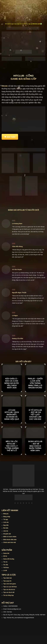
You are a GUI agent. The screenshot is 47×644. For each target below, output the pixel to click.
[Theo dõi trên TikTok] (21, 503)
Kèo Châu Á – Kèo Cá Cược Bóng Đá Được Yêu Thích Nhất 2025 (12, 383)
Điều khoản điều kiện (10, 540)
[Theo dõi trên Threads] (29, 503)
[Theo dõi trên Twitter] (26, 503)
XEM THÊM (11, 137)
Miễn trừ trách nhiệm (10, 537)
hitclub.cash (36, 24)
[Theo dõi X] (23, 503)
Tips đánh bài (8, 578)
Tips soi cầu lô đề (9, 592)
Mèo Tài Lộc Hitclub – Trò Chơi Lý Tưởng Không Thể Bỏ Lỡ (12, 446)
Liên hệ (6, 531)
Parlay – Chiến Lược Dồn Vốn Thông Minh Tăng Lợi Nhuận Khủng (35, 383)
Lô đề (5, 571)
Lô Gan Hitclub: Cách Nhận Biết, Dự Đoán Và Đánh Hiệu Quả (12, 415)
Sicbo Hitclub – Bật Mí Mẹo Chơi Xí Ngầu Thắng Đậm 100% (35, 446)
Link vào (6, 522)
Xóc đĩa (6, 565)
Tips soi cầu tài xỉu (9, 590)
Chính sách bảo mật (10, 542)
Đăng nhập (7, 517)
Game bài (6, 553)
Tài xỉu (5, 562)
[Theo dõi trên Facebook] (15, 503)
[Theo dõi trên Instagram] (18, 503)
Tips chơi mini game (10, 584)
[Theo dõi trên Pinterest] (32, 503)
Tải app (6, 519)
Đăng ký (6, 514)
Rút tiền (6, 528)
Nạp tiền (6, 525)
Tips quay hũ (7, 581)
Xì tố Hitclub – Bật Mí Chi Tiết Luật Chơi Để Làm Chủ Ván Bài (35, 415)
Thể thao (6, 568)
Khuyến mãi (7, 534)
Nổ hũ (5, 556)
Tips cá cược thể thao (10, 587)
